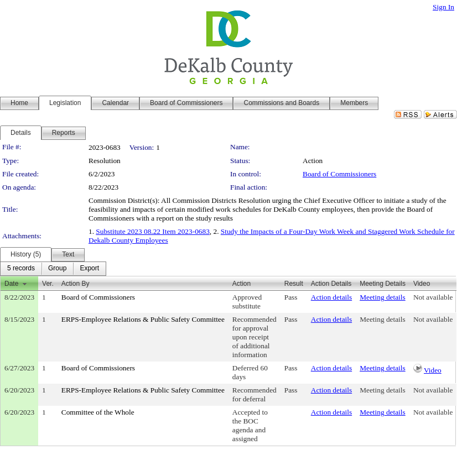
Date (11, 284)
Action (242, 284)
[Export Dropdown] (89, 269)
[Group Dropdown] (57, 269)
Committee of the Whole (98, 412)
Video (433, 370)
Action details (331, 297)
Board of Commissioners (339, 174)
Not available (433, 297)
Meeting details (383, 297)
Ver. (48, 284)
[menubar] (53, 269)
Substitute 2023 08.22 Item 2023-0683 (152, 231)
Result (294, 284)
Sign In (443, 7)
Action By (76, 284)
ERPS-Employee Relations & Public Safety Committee (143, 319)
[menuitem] (21, 269)
